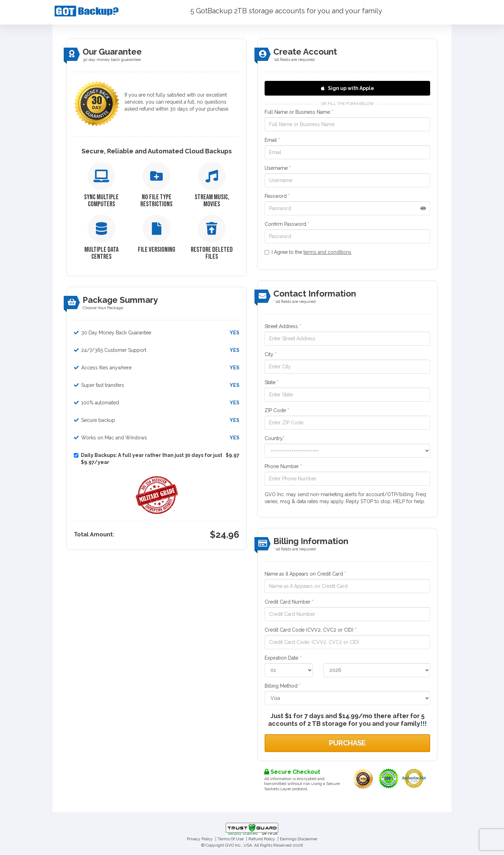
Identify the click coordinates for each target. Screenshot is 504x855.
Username (278, 168)
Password (277, 196)
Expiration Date (283, 658)
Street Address (283, 326)
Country (275, 438)
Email (272, 140)
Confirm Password (287, 224)
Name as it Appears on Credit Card (305, 574)
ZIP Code (277, 410)
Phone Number (283, 466)
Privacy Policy (200, 839)
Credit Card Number (289, 602)
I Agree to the (308, 252)
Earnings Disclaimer (299, 839)
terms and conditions (327, 252)
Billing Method (283, 686)
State (272, 382)
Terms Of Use (231, 839)
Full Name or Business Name (299, 112)
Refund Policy (262, 839)
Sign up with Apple (348, 88)
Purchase (347, 743)
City (271, 354)
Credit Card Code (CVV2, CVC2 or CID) (311, 630)
